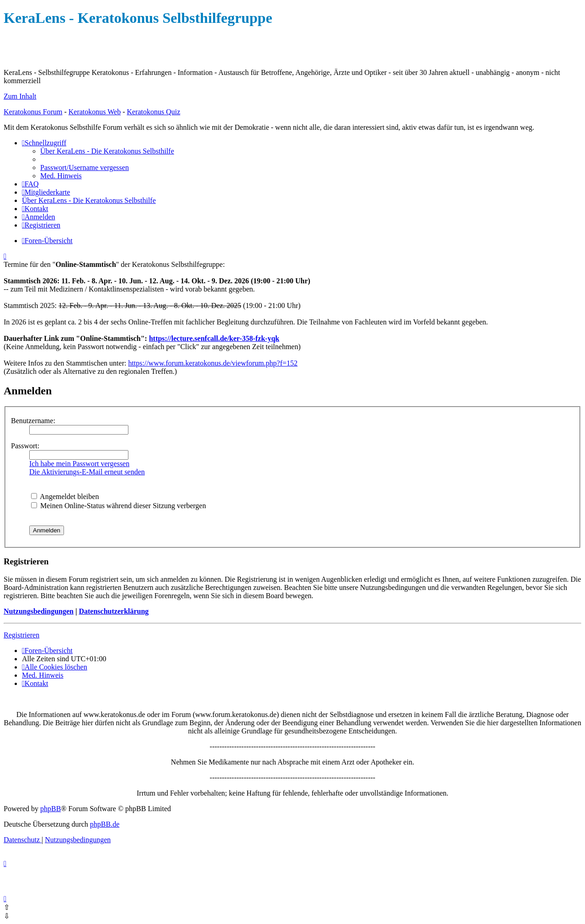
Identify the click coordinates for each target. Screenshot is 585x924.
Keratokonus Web (95, 112)
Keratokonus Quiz (153, 112)
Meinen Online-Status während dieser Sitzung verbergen (119, 506)
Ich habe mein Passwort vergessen (79, 464)
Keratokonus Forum (33, 112)
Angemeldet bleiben (65, 497)
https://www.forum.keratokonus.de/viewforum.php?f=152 (213, 363)
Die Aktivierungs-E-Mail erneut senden (87, 472)
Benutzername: (33, 421)
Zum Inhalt (20, 96)
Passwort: (25, 446)
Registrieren (21, 635)
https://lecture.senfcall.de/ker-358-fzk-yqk (214, 338)
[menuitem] (107, 151)
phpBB (51, 809)
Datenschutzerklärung (114, 611)
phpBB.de (105, 824)
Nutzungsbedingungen (39, 611)
